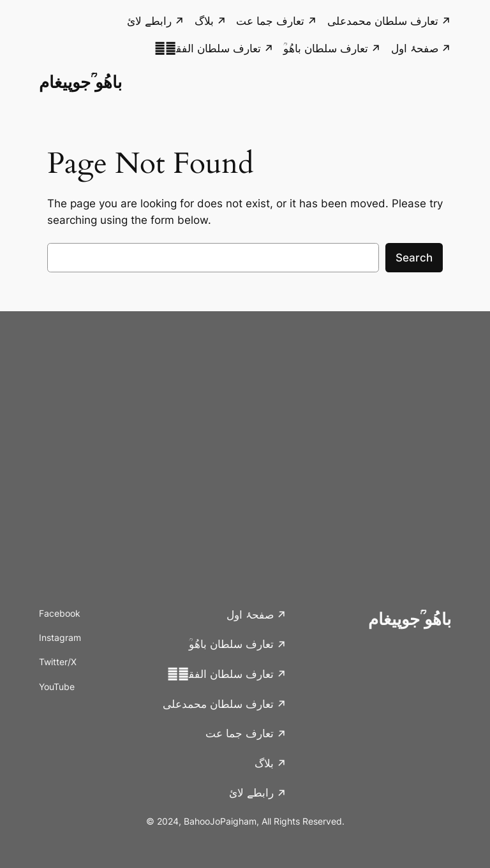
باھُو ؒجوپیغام (80, 82)
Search (414, 258)
